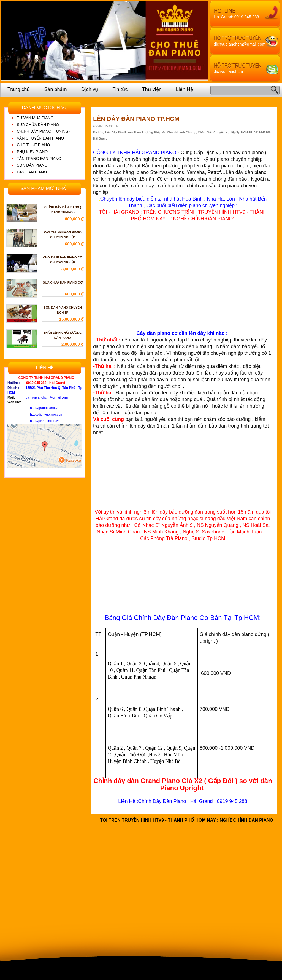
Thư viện (152, 89)
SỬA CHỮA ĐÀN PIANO (38, 125)
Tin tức (120, 89)
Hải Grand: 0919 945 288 (236, 17)
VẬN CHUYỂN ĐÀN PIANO (40, 138)
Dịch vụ (90, 89)
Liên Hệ (185, 89)
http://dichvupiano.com (47, 415)
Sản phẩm (55, 89)
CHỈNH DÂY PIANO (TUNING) (43, 131)
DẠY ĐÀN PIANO (32, 172)
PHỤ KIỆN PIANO (32, 152)
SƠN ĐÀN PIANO (32, 165)
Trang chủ (19, 89)
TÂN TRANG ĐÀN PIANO (39, 159)
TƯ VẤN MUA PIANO (35, 118)
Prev (10, 41)
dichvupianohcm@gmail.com (240, 44)
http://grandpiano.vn (45, 408)
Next (200, 41)
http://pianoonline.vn (45, 421)
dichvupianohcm (228, 71)
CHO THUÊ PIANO (33, 145)
